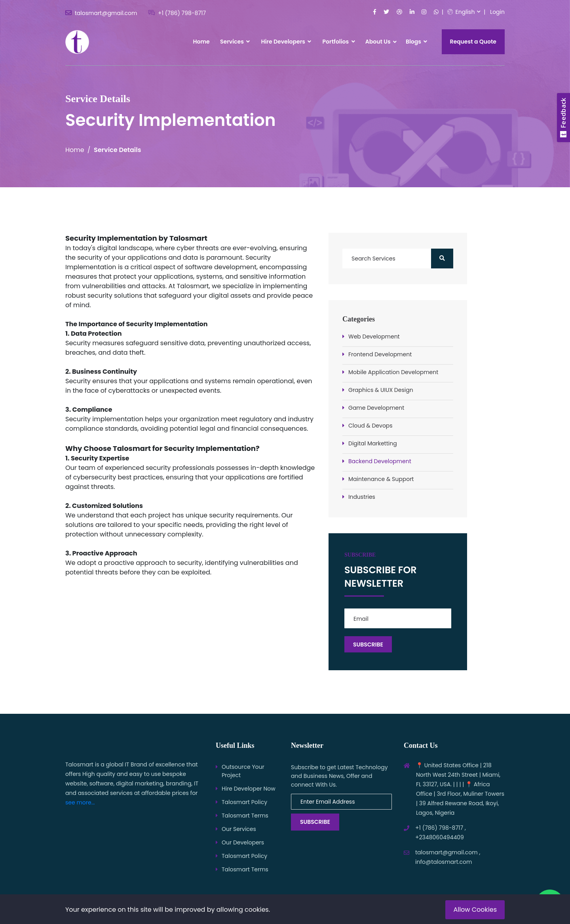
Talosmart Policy (244, 802)
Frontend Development (380, 354)
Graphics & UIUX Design (381, 390)
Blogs (416, 42)
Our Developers (243, 842)
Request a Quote (473, 42)
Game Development (376, 408)
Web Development (374, 337)
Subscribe (315, 822)
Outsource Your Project (243, 771)
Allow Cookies (475, 910)
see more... (80, 802)
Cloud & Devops (370, 426)
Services (235, 42)
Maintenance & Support (381, 479)
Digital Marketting (373, 443)
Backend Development (380, 461)
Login (497, 12)
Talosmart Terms (245, 816)
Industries (362, 497)
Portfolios (339, 42)
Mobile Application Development (393, 372)
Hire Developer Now (249, 789)
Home (201, 42)
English (461, 12)
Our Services (239, 829)
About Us (378, 42)
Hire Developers (286, 42)
